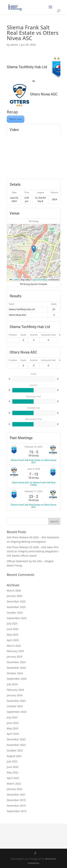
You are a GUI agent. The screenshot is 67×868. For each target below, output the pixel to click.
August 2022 (14, 756)
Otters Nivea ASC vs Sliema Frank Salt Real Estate (34, 484)
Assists (34, 335)
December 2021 (16, 794)
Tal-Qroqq (33, 221)
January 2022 (15, 789)
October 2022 (15, 750)
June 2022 (13, 767)
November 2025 (16, 607)
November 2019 (16, 806)
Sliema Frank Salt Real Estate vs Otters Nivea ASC (33, 461)
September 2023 (17, 712)
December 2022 (16, 739)
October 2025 (15, 613)
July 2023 (12, 717)
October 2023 (15, 706)
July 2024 (12, 684)
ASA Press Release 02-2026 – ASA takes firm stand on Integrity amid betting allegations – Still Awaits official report (33, 551)
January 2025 (15, 657)
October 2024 (15, 673)
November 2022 (16, 745)
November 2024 (16, 668)
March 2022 (14, 784)
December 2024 (16, 662)
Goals (23, 335)
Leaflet (14, 280)
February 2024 (15, 690)
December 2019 (16, 800)
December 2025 (16, 601)
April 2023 (13, 734)
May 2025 (13, 635)
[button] (34, 249)
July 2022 (12, 761)
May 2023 (13, 728)
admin (14, 45)
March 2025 (14, 646)
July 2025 (12, 623)
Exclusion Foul (48, 335)
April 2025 (13, 640)
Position (13, 335)
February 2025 (15, 651)
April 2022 (13, 778)
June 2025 (13, 629)
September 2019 (17, 811)
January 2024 (15, 695)
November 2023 (16, 701)
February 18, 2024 (33, 447)
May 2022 (13, 772)
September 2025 (17, 618)
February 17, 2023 (33, 491)
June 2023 (13, 723)
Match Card (16, 119)
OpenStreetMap (40, 280)
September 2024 (17, 679)
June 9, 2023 (34, 469)
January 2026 (15, 596)
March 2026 (14, 591)
